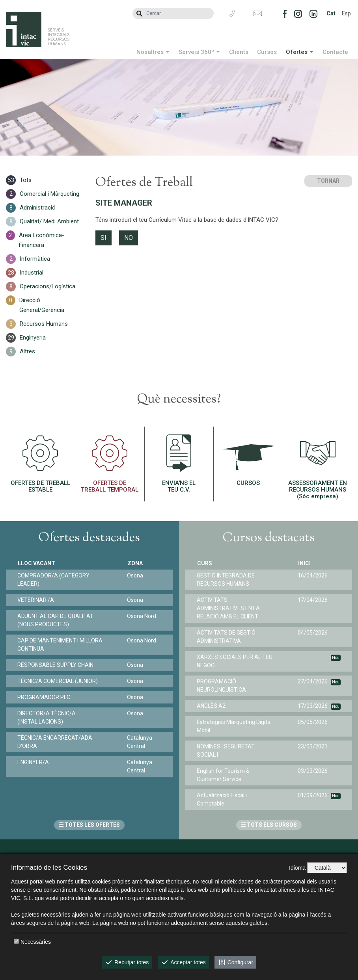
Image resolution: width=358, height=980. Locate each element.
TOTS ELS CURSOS (269, 825)
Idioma (297, 868)
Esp (346, 13)
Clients (239, 52)
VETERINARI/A (36, 600)
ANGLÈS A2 (212, 706)
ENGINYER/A (34, 762)
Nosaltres (150, 52)
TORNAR (328, 181)
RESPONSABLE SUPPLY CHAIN (56, 665)
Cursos (267, 52)
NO (129, 238)
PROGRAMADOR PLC (44, 697)
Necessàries (36, 942)
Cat (331, 13)
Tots (26, 180)
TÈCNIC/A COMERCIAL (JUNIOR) (58, 681)
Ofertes (297, 52)
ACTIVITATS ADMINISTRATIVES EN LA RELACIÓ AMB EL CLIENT (229, 608)
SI (103, 238)
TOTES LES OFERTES (89, 825)
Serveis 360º (196, 52)
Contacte (335, 52)
